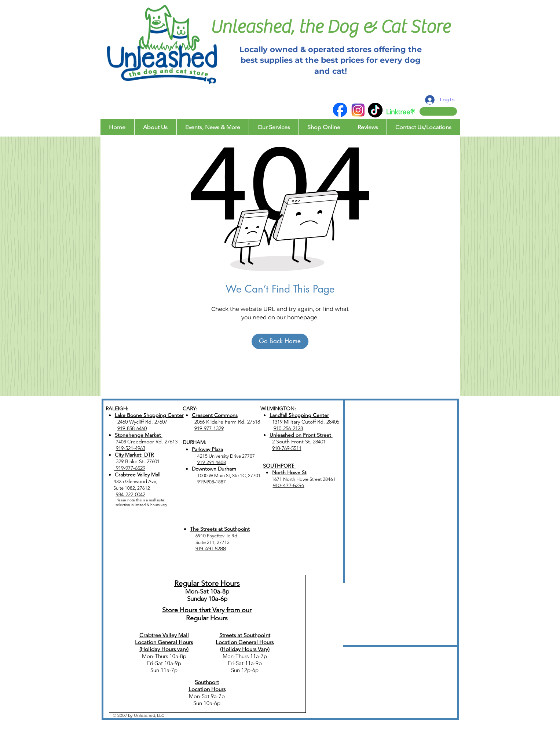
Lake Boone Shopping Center (149, 415)
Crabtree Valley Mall (138, 475)
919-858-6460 (132, 428)
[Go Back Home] (280, 341)
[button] (431, 110)
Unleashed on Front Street (301, 435)
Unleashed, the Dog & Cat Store (330, 27)
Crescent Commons (215, 415)
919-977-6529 (130, 468)
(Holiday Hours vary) (164, 649)
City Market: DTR (134, 455)
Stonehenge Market (139, 435)
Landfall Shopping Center (299, 415)
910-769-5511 (287, 448)
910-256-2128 (288, 428)
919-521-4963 (131, 448)
